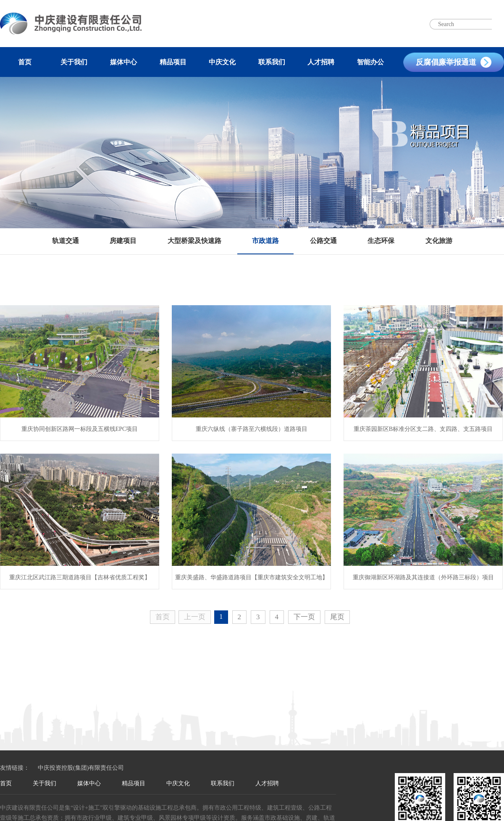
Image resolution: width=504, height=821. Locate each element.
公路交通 (323, 241)
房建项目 (123, 241)
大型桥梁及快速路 (194, 241)
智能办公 (370, 62)
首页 (25, 62)
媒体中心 (123, 62)
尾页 (337, 617)
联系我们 (272, 62)
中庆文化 (222, 62)
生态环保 (381, 241)
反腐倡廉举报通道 (446, 62)
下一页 (304, 617)
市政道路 (265, 241)
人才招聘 (321, 62)
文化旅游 (439, 241)
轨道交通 (66, 241)
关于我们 (74, 62)
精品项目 (173, 62)
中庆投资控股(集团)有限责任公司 (81, 768)
